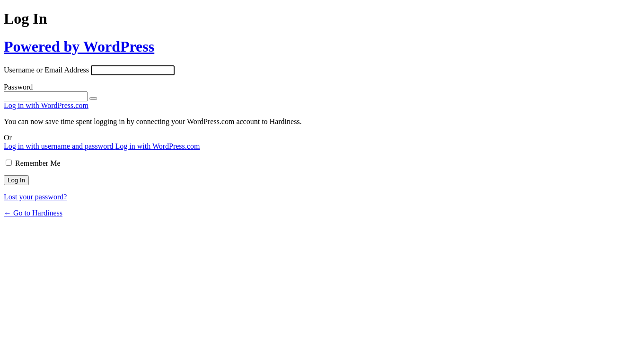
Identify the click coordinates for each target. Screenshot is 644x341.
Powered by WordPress (79, 46)
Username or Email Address (46, 70)
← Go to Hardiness (33, 213)
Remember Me (38, 163)
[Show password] (93, 99)
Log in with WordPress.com (46, 105)
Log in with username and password (60, 146)
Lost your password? (35, 197)
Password (18, 87)
